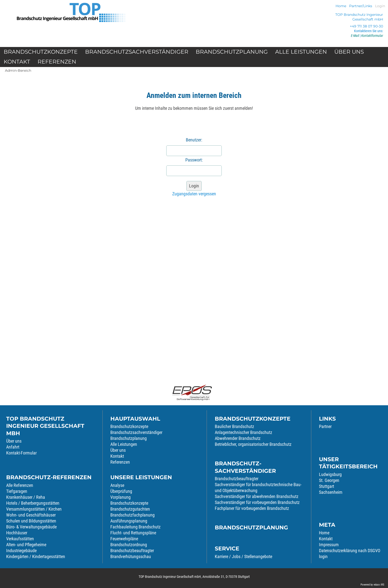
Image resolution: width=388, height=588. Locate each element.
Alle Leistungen (124, 444)
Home (324, 533)
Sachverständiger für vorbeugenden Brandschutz (257, 502)
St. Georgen (329, 480)
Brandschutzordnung (129, 545)
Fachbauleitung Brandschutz (135, 527)
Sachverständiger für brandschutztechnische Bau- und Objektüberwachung (258, 487)
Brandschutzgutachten (130, 509)
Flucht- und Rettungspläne (133, 533)
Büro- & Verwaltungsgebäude (31, 527)
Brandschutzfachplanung (133, 515)
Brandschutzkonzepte (129, 426)
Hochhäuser (17, 533)
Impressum (329, 545)
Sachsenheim (331, 492)
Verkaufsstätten (20, 539)
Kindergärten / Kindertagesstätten (36, 556)
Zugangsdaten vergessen (194, 194)
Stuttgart (327, 486)
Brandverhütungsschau (131, 556)
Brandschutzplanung (129, 438)
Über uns (14, 441)
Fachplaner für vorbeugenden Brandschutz (252, 508)
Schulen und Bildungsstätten (31, 521)
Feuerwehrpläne (124, 539)
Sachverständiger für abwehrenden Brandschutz (257, 496)
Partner (325, 426)
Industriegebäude (21, 551)
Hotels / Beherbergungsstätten (33, 503)
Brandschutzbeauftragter (132, 551)
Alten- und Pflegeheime (26, 545)
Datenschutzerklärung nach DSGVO (350, 551)
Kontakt (117, 456)
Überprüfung (121, 491)
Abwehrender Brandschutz (238, 438)
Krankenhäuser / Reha (26, 497)
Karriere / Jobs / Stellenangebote (243, 556)
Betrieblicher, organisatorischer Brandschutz (253, 444)
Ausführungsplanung (129, 521)
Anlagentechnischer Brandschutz (243, 432)
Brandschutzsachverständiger (136, 432)
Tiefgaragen (17, 491)
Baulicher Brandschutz (234, 426)
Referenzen (120, 462)
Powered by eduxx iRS (372, 585)
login (323, 556)
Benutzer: (194, 140)
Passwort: (194, 160)
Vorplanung (121, 497)
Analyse (117, 485)
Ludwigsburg (330, 474)
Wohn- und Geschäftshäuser (31, 515)
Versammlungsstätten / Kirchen (34, 509)
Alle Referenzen (20, 485)
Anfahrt (13, 447)
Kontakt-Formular (21, 453)
